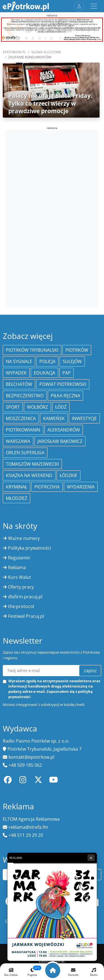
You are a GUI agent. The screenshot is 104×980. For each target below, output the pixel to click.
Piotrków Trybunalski (32, 350)
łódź (61, 407)
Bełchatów (19, 384)
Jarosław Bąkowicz (60, 441)
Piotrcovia (47, 487)
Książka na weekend (29, 475)
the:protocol (21, 606)
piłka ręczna (65, 396)
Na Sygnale (19, 361)
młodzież (17, 498)
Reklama (17, 567)
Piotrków (77, 350)
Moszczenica (21, 418)
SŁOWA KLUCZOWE (46, 52)
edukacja (45, 373)
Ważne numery (24, 538)
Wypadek (16, 373)
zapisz (90, 671)
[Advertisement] (52, 218)
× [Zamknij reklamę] (91, 858)
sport (13, 407)
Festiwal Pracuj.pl (26, 616)
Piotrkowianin (23, 430)
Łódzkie (69, 475)
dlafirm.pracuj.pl (25, 597)
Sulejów (72, 361)
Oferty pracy (21, 587)
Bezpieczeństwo (25, 396)
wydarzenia (81, 487)
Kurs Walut (20, 577)
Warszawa (18, 441)
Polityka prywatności (30, 548)
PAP (67, 373)
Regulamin (19, 558)
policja (47, 361)
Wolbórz (37, 407)
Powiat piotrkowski (63, 384)
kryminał (17, 487)
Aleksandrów (64, 430)
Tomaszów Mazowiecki (32, 464)
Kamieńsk (54, 418)
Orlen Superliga (25, 453)
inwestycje (84, 418)
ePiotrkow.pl (14, 52)
